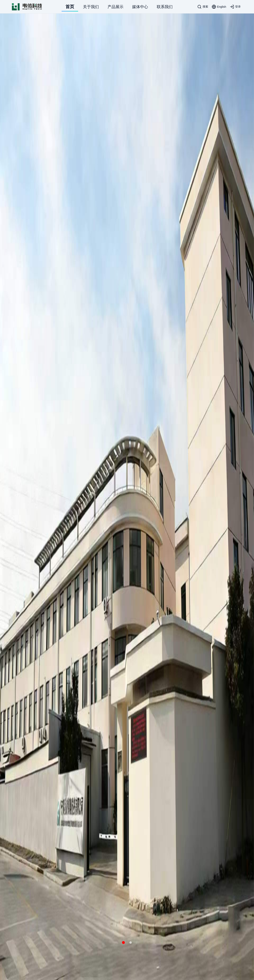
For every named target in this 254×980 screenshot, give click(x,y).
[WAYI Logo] (27, 7)
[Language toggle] (219, 7)
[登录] (235, 7)
